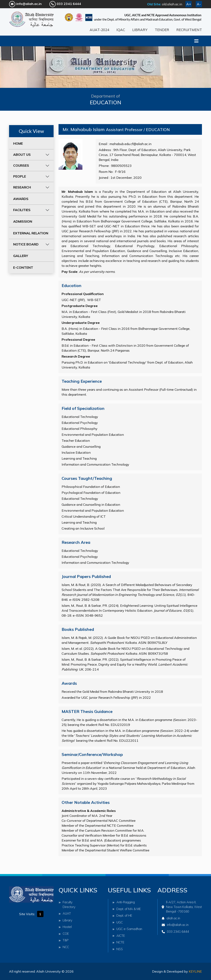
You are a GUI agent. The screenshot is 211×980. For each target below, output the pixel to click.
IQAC (121, 30)
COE (64, 934)
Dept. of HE (122, 915)
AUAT (65, 913)
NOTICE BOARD (26, 244)
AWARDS (21, 199)
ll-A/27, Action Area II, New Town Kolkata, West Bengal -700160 (182, 907)
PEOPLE (20, 176)
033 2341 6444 (65, 4)
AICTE (119, 936)
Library (65, 920)
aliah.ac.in (171, 918)
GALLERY (21, 256)
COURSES (21, 165)
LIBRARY (140, 30)
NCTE (118, 942)
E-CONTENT (23, 267)
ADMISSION (23, 221)
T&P (64, 940)
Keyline (195, 971)
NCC (64, 947)
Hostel (65, 927)
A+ (189, 4)
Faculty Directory (67, 904)
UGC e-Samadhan (127, 929)
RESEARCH (22, 187)
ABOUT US (22, 155)
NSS (118, 949)
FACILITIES (22, 210)
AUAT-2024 (99, 30)
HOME (18, 143)
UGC (118, 922)
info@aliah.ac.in (25, 4)
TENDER (162, 30)
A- (199, 4)
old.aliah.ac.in (172, 4)
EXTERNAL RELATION (31, 233)
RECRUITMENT (189, 30)
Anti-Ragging (124, 902)
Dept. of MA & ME (127, 909)
